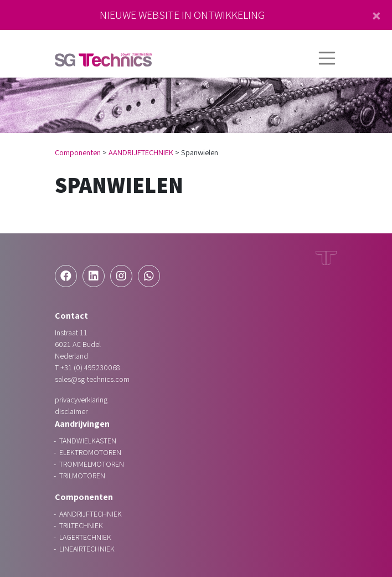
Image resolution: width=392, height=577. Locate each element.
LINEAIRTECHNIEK (87, 549)
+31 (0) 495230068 (90, 367)
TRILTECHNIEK (81, 525)
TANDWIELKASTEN (88, 441)
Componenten (78, 152)
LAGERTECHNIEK (85, 537)
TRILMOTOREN (82, 476)
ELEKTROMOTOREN (90, 452)
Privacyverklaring (81, 400)
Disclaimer (71, 411)
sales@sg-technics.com (92, 379)
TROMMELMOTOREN (92, 464)
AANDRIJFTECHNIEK (141, 152)
